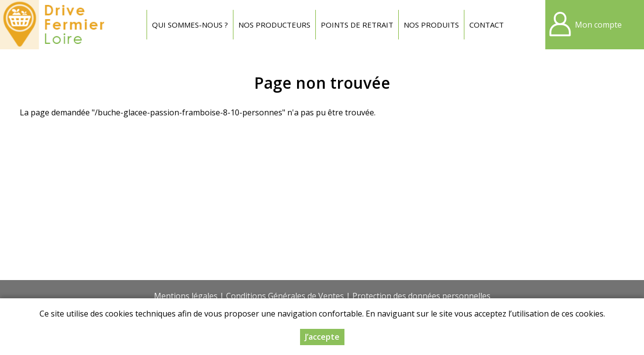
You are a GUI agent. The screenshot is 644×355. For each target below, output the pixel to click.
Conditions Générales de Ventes (285, 296)
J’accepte (322, 337)
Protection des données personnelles (421, 296)
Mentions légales (186, 296)
